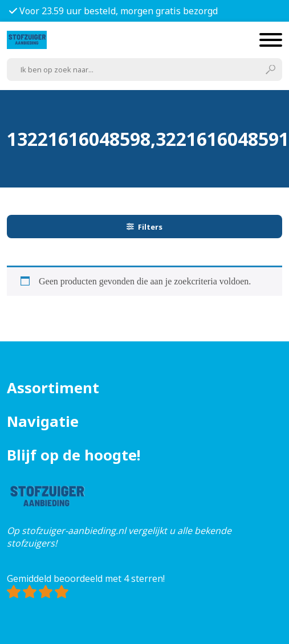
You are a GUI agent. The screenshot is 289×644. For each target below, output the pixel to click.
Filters (145, 227)
